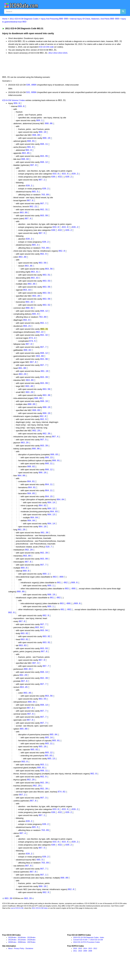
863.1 (43, 782)
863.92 (46, 650)
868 (61, 589)
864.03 (54, 522)
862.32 (44, 341)
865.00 (24, 745)
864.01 (31, 491)
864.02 (43, 516)
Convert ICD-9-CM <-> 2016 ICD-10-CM (88, 960)
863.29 (22, 381)
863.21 (27, 332)
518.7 (49, 558)
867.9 (42, 674)
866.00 (36, 458)
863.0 (25, 778)
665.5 (35, 194)
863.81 (25, 653)
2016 (75, 968)
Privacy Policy (19, 968)
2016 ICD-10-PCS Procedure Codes (86, 962)
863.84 (39, 641)
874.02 (61, 809)
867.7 (43, 206)
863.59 (46, 304)
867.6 (30, 203)
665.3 (35, 249)
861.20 (21, 541)
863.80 (40, 363)
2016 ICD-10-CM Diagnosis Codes (86, 957)
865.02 (34, 766)
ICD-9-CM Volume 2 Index (14, 101)
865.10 (42, 763)
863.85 (26, 155)
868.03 (28, 684)
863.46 (28, 270)
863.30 (46, 403)
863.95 (44, 158)
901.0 (30, 149)
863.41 (35, 276)
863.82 (24, 647)
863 (55, 589)
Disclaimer (29, 968)
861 (59, 595)
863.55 (42, 714)
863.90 (44, 366)
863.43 (35, 282)
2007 (29, 962)
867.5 (42, 237)
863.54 (46, 298)
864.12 (51, 519)
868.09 (36, 136)
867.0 (33, 167)
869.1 (39, 121)
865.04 (53, 751)
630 (53, 179)
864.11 (49, 494)
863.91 (46, 656)
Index (14, 957)
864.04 (60, 510)
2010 (29, 960)
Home (5, 19)
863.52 (46, 310)
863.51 (46, 279)
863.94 (44, 644)
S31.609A (31, 93)
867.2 (22, 812)
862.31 (44, 212)
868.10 (42, 133)
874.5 (32, 347)
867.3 (43, 816)
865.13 (51, 775)
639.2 (75, 176)
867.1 (42, 182)
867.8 (44, 665)
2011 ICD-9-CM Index (40, 928)
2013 (55, 53)
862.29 (36, 439)
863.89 (24, 216)
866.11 (49, 473)
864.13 (51, 525)
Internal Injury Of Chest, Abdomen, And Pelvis (95, 19)
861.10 (44, 378)
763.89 (45, 197)
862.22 (40, 338)
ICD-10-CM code (46, 47)
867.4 (28, 222)
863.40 (22, 261)
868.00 (49, 125)
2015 (65, 53)
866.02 (31, 476)
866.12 (49, 479)
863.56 (49, 273)
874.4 (32, 344)
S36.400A (31, 85)
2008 (20, 962)
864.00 (21, 485)
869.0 (21, 107)
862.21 (33, 209)
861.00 (22, 375)
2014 (60, 53)
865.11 (49, 760)
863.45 (24, 702)
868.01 (31, 142)
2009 (10, 962)
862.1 (43, 329)
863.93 (44, 662)
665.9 (35, 320)
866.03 (54, 464)
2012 (51, 53)
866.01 (56, 470)
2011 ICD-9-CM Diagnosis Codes (24, 19)
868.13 (44, 687)
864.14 (51, 513)
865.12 (49, 769)
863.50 (42, 267)
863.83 (23, 659)
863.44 (27, 295)
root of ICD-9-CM (17, 928)
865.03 (48, 772)
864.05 (31, 504)
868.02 (25, 161)
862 (66, 595)
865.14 (49, 754)
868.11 (44, 146)
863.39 (44, 385)
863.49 (36, 301)
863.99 (44, 219)
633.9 (65, 176)
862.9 (43, 258)
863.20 (29, 400)
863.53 (46, 286)
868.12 (44, 164)
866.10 (42, 482)
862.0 (26, 326)
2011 (20, 960)
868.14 (44, 720)
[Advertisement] (56, 65)
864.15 (49, 507)
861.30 (44, 544)
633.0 (56, 176)
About (10, 968)
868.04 (31, 717)
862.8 (62, 255)
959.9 (17, 104)
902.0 (29, 152)
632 (60, 179)
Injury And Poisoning (54, 19)
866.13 (49, 467)
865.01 (56, 757)
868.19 (46, 139)
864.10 (42, 538)
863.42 (29, 307)
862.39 (46, 442)
